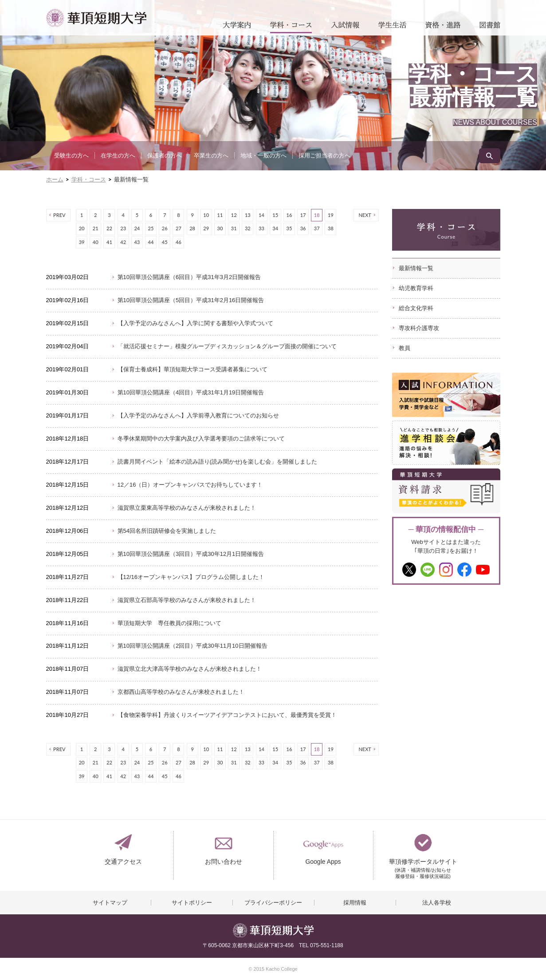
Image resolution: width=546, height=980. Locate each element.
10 (206, 215)
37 (317, 228)
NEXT (365, 215)
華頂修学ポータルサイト (423, 865)
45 (165, 242)
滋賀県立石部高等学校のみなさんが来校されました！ (187, 600)
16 (289, 215)
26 (165, 228)
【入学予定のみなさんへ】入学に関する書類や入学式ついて (195, 323)
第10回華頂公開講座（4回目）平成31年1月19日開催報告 (191, 392)
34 (275, 228)
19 (331, 215)
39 (82, 242)
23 (123, 228)
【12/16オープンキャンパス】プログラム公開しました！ (191, 577)
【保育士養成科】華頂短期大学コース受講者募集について (192, 369)
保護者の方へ (165, 155)
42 (123, 242)
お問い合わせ (224, 862)
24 (137, 228)
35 (289, 228)
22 (109, 228)
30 (220, 228)
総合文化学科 (416, 308)
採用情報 (355, 903)
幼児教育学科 (416, 288)
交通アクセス (123, 862)
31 (234, 228)
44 (151, 242)
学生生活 (392, 27)
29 (206, 228)
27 (179, 228)
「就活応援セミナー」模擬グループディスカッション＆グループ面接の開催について (227, 346)
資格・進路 (443, 27)
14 (261, 215)
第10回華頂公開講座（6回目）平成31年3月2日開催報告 (189, 277)
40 (96, 242)
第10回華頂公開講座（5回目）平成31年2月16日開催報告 (191, 300)
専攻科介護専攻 (419, 328)
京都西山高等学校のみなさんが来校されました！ (181, 692)
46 (179, 242)
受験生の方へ (71, 155)
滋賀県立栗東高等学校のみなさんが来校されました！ (187, 508)
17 (303, 215)
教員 (405, 348)
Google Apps (323, 862)
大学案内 (237, 27)
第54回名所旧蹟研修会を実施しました (167, 531)
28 (192, 228)
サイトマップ (110, 903)
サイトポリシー (192, 903)
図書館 (490, 27)
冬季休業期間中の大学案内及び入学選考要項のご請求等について (201, 439)
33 (261, 228)
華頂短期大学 (96, 18)
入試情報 (345, 27)
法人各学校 (437, 903)
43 (137, 242)
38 (331, 228)
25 (151, 228)
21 (96, 228)
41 (109, 242)
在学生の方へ (118, 155)
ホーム (55, 179)
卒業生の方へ (211, 155)
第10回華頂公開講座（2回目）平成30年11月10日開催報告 (192, 646)
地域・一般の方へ (263, 155)
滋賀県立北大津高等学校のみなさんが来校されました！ (190, 669)
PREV (59, 215)
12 (234, 215)
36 (303, 228)
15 (275, 215)
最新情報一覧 (416, 268)
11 (220, 215)
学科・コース (291, 27)
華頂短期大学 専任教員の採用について (169, 623)
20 (82, 228)
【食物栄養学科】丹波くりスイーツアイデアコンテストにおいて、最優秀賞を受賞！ (227, 715)
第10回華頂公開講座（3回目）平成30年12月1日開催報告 (191, 554)
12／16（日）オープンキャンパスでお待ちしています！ (190, 485)
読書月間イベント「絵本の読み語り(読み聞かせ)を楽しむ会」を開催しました (218, 462)
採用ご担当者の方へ (324, 155)
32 (248, 228)
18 (317, 215)
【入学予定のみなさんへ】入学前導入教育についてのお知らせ (198, 415)
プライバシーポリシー (273, 903)
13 (248, 215)
